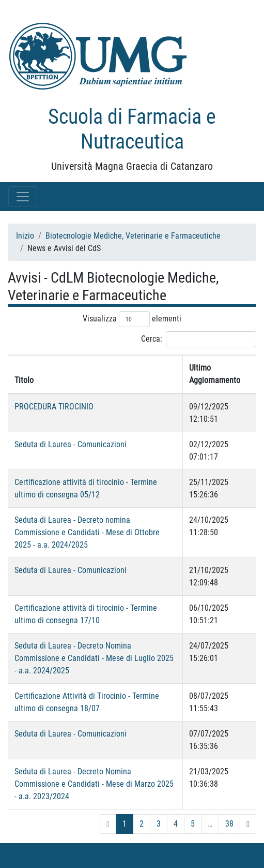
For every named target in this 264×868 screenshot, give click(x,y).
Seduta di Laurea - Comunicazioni (71, 444)
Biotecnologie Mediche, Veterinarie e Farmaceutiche (133, 236)
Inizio (25, 236)
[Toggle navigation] (23, 197)
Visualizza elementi (132, 319)
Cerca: (199, 339)
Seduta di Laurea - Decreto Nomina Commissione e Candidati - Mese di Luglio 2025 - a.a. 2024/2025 (94, 658)
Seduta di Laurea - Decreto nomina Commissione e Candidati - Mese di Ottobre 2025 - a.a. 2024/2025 (87, 532)
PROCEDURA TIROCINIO (54, 407)
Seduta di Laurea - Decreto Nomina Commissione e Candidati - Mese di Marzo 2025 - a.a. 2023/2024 (94, 784)
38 (229, 824)
